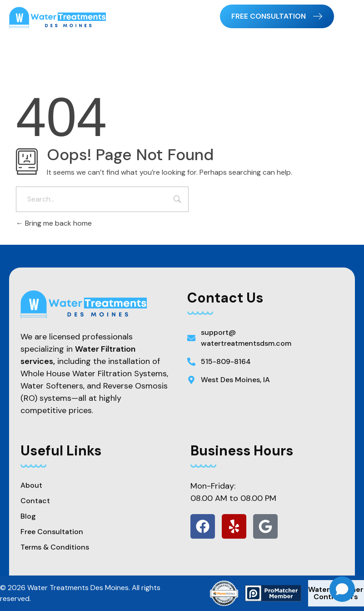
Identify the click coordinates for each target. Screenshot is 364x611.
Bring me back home (54, 223)
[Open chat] (342, 589)
